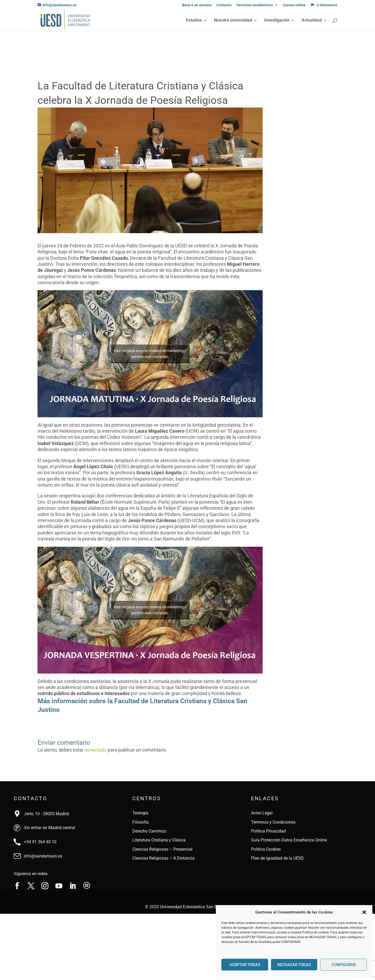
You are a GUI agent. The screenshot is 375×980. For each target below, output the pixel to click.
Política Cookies (266, 849)
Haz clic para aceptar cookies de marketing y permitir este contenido (150, 354)
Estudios (194, 21)
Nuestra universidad (233, 21)
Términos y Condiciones (273, 822)
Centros (147, 798)
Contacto (224, 5)
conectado (96, 750)
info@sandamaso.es (43, 856)
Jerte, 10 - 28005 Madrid (46, 814)
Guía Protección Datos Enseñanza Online (289, 840)
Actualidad (312, 21)
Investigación (277, 21)
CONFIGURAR (344, 965)
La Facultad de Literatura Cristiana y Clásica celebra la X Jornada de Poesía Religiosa (140, 93)
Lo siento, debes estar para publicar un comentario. (102, 750)
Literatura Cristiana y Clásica (159, 840)
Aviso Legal (262, 813)
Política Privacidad (268, 831)
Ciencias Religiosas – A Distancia (163, 858)
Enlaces (265, 798)
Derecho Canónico (149, 831)
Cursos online (294, 5)
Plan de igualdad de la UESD (277, 858)
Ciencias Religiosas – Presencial (162, 849)
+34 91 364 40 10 (40, 842)
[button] (364, 912)
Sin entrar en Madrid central (50, 828)
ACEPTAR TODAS (245, 965)
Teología (140, 813)
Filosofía (140, 822)
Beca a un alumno (197, 5)
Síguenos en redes (31, 874)
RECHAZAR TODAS (294, 965)
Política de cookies (316, 932)
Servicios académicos (255, 5)
